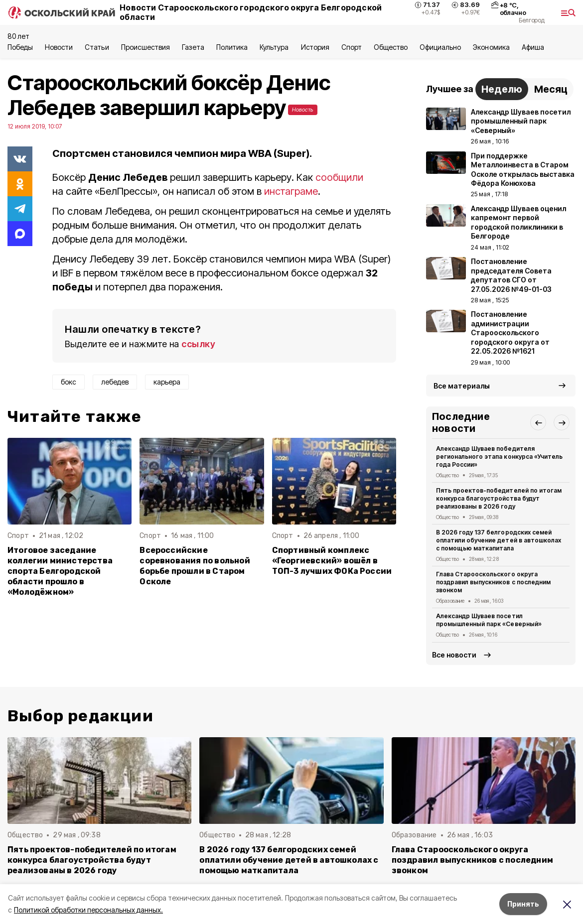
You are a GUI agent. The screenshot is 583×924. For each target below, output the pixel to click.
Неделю (502, 89)
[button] (538, 422)
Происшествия (146, 47)
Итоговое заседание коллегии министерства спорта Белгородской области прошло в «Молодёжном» (60, 571)
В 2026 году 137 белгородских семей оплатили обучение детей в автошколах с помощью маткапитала (499, 540)
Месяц (551, 89)
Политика (232, 47)
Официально (440, 47)
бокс (69, 382)
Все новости (454, 655)
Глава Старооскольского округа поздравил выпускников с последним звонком (493, 582)
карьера (167, 382)
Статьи (97, 47)
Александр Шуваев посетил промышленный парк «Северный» (489, 620)
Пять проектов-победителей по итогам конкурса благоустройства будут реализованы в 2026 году (499, 498)
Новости (59, 47)
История (315, 47)
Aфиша (533, 47)
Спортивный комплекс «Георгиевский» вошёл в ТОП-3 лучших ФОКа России (332, 561)
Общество (391, 47)
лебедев (115, 382)
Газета (193, 47)
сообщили (339, 177)
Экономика (491, 47)
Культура (274, 47)
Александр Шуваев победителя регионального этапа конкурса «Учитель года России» (499, 457)
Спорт (352, 47)
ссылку (198, 344)
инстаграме (291, 191)
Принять (523, 904)
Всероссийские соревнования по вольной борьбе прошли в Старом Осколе (195, 566)
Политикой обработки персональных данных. (88, 910)
